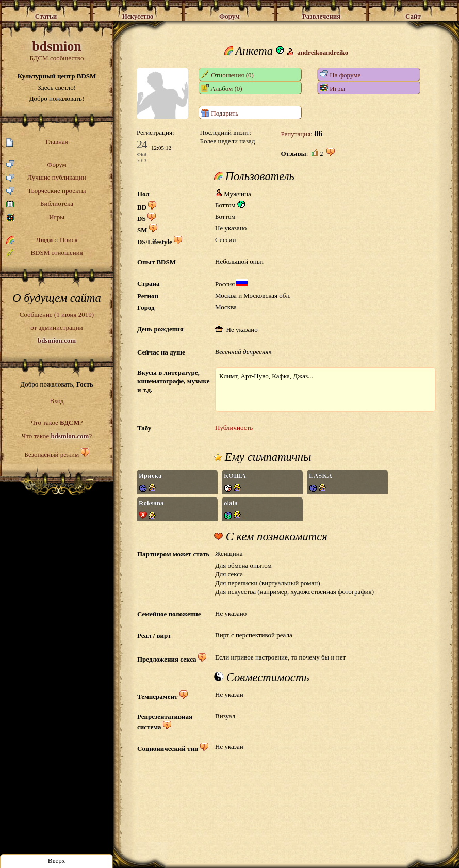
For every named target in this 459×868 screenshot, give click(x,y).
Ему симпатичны (263, 457)
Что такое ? (56, 422)
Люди (44, 240)
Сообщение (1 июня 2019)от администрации (57, 327)
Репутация (296, 134)
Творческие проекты (46, 191)
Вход (56, 401)
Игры (35, 218)
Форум (36, 165)
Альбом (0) (222, 88)
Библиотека (40, 204)
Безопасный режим (52, 454)
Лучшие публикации (46, 178)
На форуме (340, 75)
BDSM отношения (45, 253)
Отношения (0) (227, 75)
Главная (37, 142)
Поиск (69, 240)
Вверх (57, 861)
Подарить (220, 113)
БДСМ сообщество (57, 50)
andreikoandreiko (323, 52)
